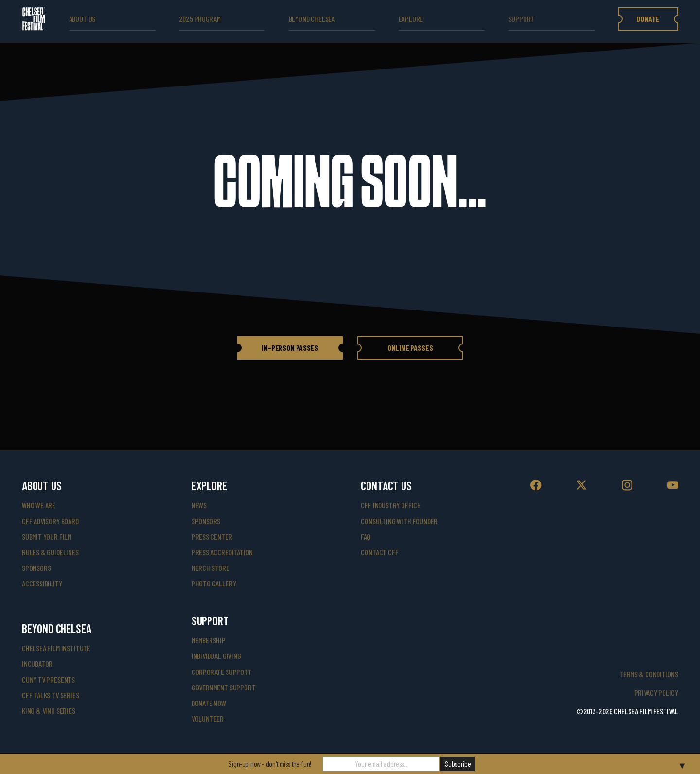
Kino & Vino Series (49, 711)
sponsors (36, 568)
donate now (209, 703)
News (199, 505)
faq (365, 537)
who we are (39, 505)
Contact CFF (379, 552)
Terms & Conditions (649, 674)
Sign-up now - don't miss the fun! (270, 764)
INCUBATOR (37, 663)
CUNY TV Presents (48, 679)
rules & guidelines (50, 552)
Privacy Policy (656, 693)
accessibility (42, 583)
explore (411, 19)
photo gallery (214, 583)
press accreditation (222, 552)
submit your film (47, 537)
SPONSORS (206, 521)
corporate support (222, 672)
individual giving (216, 656)
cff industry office (391, 505)
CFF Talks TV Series (51, 695)
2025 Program (200, 19)
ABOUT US (82, 19)
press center (212, 537)
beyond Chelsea (312, 19)
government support (224, 687)
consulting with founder (399, 521)
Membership (209, 640)
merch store (210, 568)
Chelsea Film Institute (56, 648)
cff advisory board (50, 521)
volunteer (208, 718)
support (522, 19)
